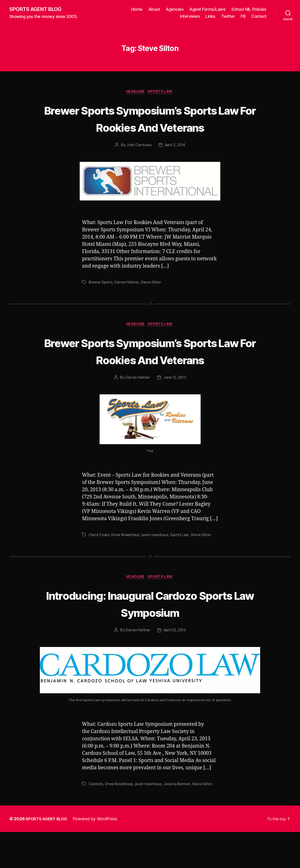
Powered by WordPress (98, 855)
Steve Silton (153, 300)
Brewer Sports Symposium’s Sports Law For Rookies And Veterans (150, 128)
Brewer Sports (101, 300)
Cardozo (96, 820)
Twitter (228, 16)
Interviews (190, 16)
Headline (135, 93)
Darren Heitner (128, 300)
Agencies (175, 9)
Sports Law (162, 93)
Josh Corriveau (138, 163)
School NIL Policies (249, 9)
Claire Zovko (100, 570)
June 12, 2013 (175, 413)
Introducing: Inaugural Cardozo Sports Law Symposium (150, 639)
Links (210, 16)
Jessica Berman (180, 820)
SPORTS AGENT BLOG (38, 9)
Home (137, 9)
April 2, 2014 (175, 163)
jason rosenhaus (157, 570)
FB (243, 16)
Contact (259, 16)
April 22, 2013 (175, 666)
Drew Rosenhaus (127, 570)
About (154, 9)
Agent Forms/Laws (207, 9)
